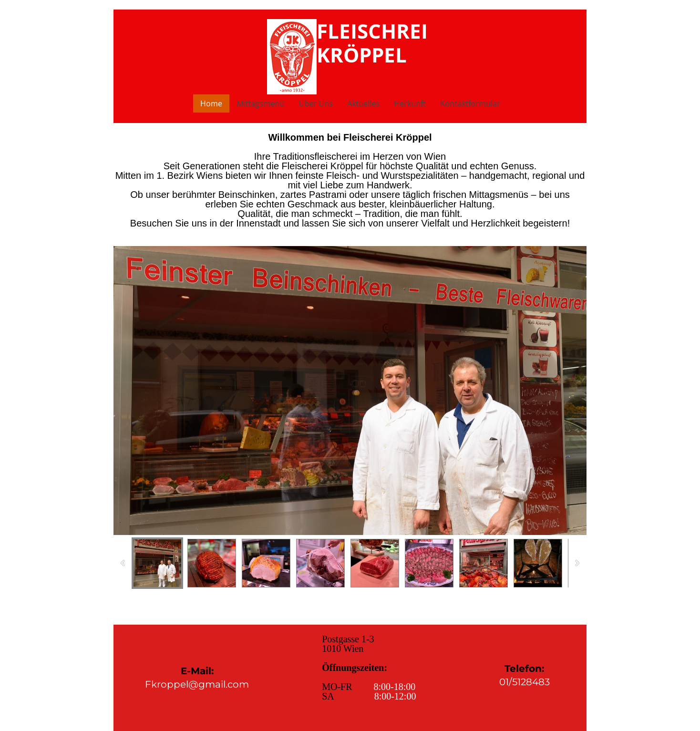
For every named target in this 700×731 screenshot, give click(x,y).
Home (211, 103)
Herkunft (410, 103)
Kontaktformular (470, 103)
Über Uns (316, 103)
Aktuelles (363, 103)
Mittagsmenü (260, 103)
